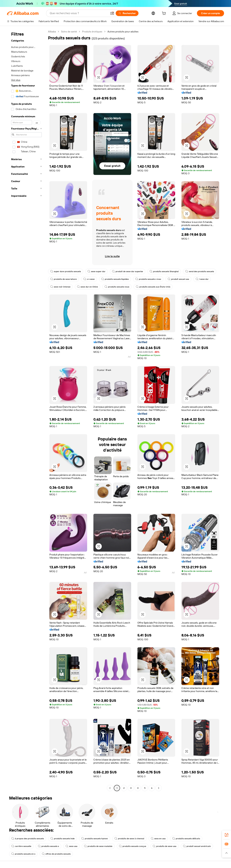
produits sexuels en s (23, 854)
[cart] (165, 14)
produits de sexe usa (165, 846)
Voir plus (16, 80)
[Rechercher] (127, 13)
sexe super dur (96, 271)
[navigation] (26, 410)
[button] (112, 13)
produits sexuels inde (63, 839)
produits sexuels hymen (95, 839)
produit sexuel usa (178, 279)
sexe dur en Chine (87, 287)
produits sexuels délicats (186, 839)
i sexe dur (202, 279)
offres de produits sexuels (56, 854)
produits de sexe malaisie (98, 846)
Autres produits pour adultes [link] (123, 32)
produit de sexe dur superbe (128, 271)
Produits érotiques (92, 32)
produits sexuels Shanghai (164, 271)
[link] (226, 835)
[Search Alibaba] (79, 13)
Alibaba (52, 32)
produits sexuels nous (117, 287)
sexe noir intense (60, 287)
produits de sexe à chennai (129, 839)
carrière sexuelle (21, 846)
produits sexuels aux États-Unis (153, 287)
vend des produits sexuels (200, 271)
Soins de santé (69, 32)
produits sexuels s (48, 846)
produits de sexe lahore (63, 279)
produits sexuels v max (148, 279)
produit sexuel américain (197, 846)
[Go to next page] (159, 788)
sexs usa (71, 846)
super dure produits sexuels (66, 271)
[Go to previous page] (110, 788)
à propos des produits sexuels (28, 839)
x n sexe (89, 279)
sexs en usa (158, 839)
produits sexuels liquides (115, 279)
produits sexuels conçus (133, 846)
